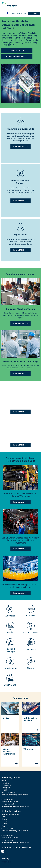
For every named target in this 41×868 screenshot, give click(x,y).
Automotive (31, 616)
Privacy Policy (6, 862)
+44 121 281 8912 (8, 804)
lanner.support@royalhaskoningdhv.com (15, 806)
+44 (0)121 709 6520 (9, 792)
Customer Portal (21, 13)
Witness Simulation (17, 57)
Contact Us (17, 51)
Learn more (20, 147)
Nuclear (31, 668)
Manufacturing (10, 668)
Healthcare (31, 649)
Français (11, 13)
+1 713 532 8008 (7, 828)
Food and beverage (10, 650)
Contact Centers (31, 632)
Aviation (10, 632)
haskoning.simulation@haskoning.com (15, 795)
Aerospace (10, 616)
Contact (34, 13)
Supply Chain (10, 685)
